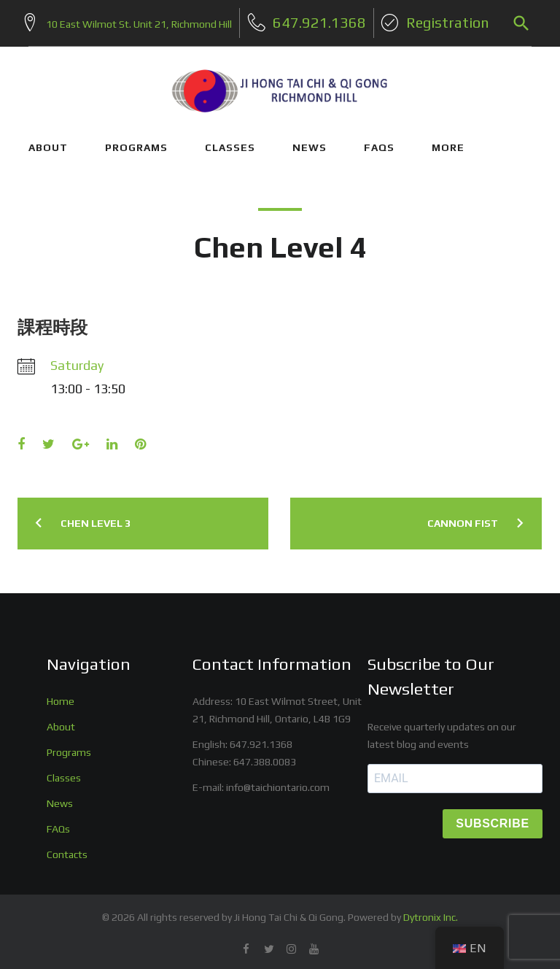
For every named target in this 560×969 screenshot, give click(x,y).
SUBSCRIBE (493, 819)
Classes (64, 773)
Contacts (67, 849)
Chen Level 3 (96, 518)
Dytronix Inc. (431, 912)
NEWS (310, 142)
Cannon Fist (463, 518)
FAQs (379, 142)
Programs (69, 748)
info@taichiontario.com (278, 783)
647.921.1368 (261, 740)
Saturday (77, 361)
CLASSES (230, 142)
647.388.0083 (265, 757)
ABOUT (48, 142)
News (60, 799)
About (61, 722)
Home (61, 697)
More (448, 142)
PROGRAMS (136, 142)
